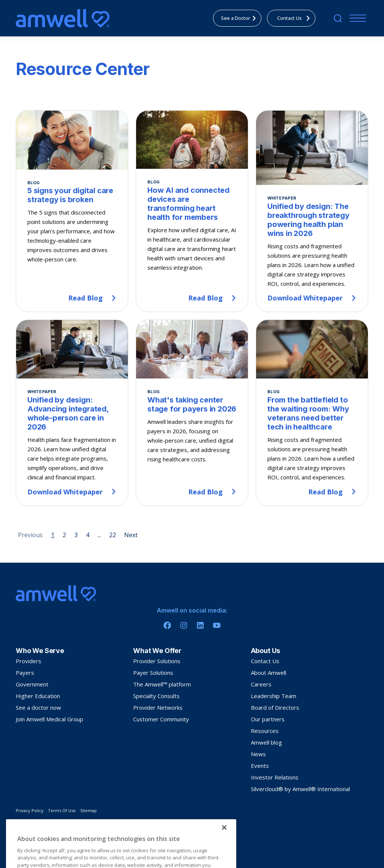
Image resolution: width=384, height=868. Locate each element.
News (258, 754)
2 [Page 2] (64, 535)
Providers (28, 661)
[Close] (224, 855)
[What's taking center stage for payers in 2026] (192, 413)
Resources (265, 731)
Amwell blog (266, 742)
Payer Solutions (153, 673)
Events (260, 766)
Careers (261, 684)
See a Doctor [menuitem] (241, 18)
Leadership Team (274, 696)
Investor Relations (275, 777)
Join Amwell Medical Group (49, 719)
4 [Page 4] (88, 535)
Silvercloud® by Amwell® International (300, 789)
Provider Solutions (157, 661)
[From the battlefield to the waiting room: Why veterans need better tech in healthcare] (312, 413)
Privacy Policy (30, 810)
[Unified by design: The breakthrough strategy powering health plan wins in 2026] (312, 211)
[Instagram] (184, 625)
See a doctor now (38, 707)
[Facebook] (167, 625)
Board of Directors (275, 707)
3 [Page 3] (76, 535)
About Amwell (268, 673)
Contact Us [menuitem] (296, 18)
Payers (25, 673)
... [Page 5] (99, 535)
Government (32, 684)
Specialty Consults (156, 696)
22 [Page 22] (112, 535)
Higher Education (38, 696)
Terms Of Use (62, 810)
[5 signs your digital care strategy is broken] (72, 211)
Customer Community (161, 719)
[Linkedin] (200, 625)
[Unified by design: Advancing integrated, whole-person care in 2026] (72, 413)
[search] (338, 18)
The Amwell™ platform (162, 684)
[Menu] (356, 18)
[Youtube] (217, 625)
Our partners (268, 719)
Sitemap (88, 810)
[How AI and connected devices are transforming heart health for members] (192, 211)
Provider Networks (158, 707)
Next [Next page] (131, 535)
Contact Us (265, 661)
